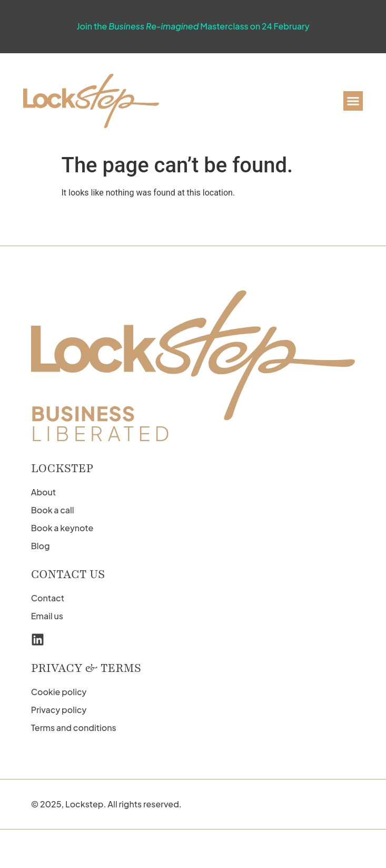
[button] (353, 101)
